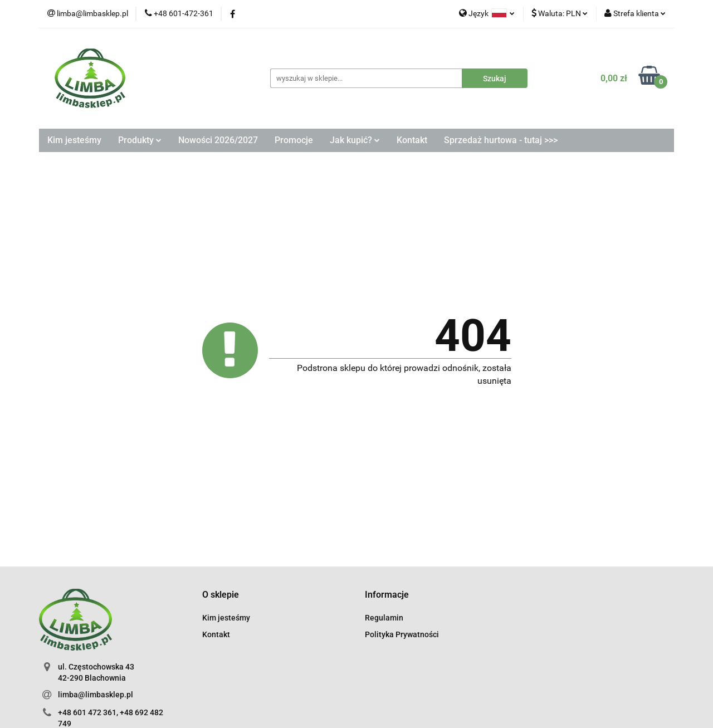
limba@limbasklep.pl (96, 695)
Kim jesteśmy (74, 140)
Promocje (294, 140)
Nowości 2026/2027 (218, 140)
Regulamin (384, 618)
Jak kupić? (355, 140)
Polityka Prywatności (402, 634)
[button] (221, 595)
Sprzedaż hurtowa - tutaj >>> (501, 140)
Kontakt (412, 140)
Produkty (140, 140)
